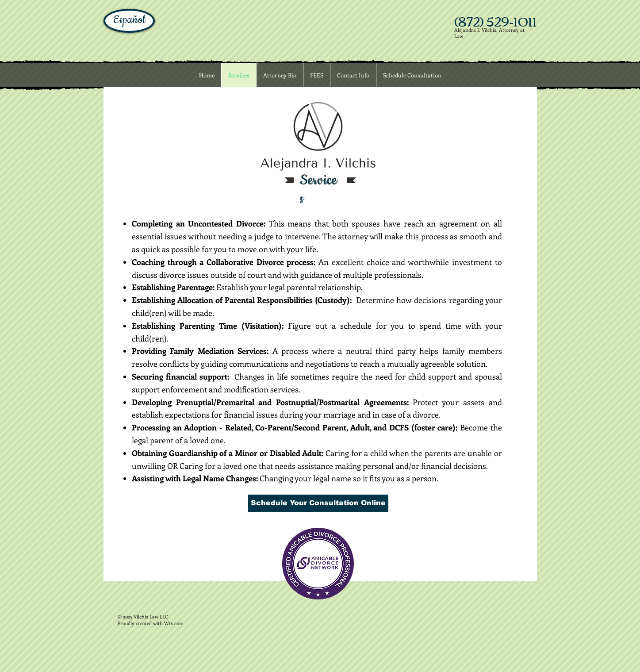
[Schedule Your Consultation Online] (318, 503)
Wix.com (174, 623)
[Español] (129, 21)
